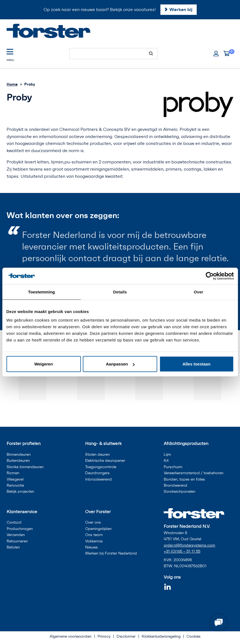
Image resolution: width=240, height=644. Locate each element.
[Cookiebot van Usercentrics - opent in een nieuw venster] (210, 276)
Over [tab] (199, 292)
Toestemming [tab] (42, 292)
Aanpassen (120, 364)
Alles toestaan (196, 364)
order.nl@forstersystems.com (189, 545)
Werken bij (181, 9)
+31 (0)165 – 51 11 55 (182, 551)
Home (12, 84)
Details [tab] (120, 292)
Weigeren (43, 364)
